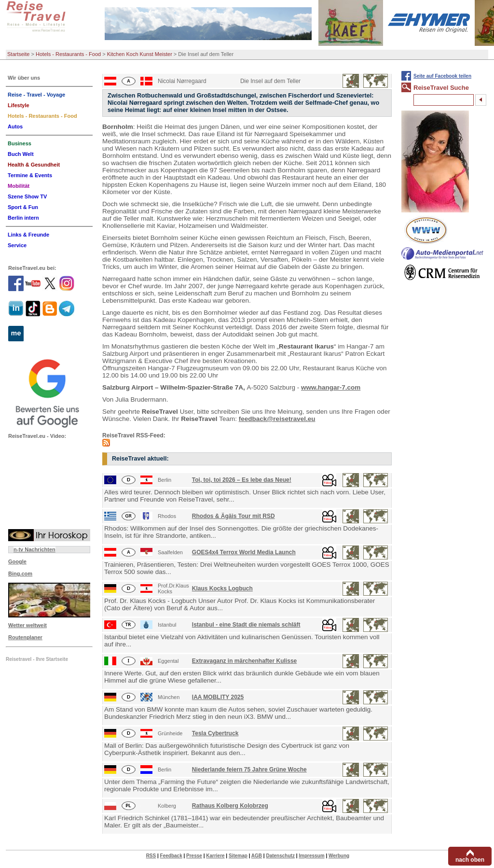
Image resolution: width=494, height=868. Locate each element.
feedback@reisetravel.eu (277, 419)
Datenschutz (280, 856)
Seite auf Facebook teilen (442, 76)
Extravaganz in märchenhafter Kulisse (244, 661)
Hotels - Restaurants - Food (68, 54)
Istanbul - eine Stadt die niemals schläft (246, 625)
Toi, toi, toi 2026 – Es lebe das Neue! (242, 480)
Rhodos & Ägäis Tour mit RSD (233, 516)
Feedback (171, 856)
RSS (151, 856)
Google (17, 561)
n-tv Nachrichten (34, 549)
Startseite (18, 54)
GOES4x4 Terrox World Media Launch (244, 552)
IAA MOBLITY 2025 (218, 697)
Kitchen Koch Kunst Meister (140, 54)
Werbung (339, 856)
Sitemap (238, 856)
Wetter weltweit (27, 625)
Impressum (311, 856)
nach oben (470, 860)
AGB (257, 856)
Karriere (215, 856)
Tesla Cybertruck (215, 733)
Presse (194, 856)
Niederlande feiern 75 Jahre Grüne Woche (249, 770)
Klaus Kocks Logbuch (222, 588)
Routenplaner (25, 637)
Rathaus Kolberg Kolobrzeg (230, 806)
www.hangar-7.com (331, 387)
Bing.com (20, 574)
